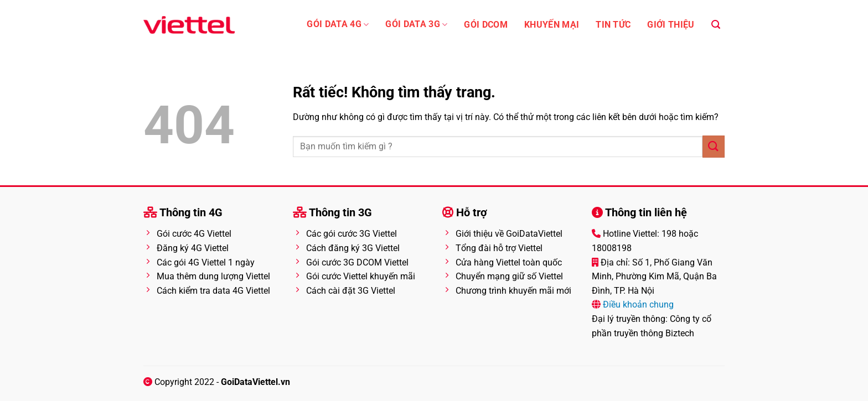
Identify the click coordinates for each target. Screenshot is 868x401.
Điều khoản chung (637, 304)
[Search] (716, 25)
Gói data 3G (416, 25)
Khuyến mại (552, 25)
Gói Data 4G (338, 25)
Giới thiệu (671, 25)
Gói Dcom (486, 25)
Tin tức (613, 25)
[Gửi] (714, 146)
